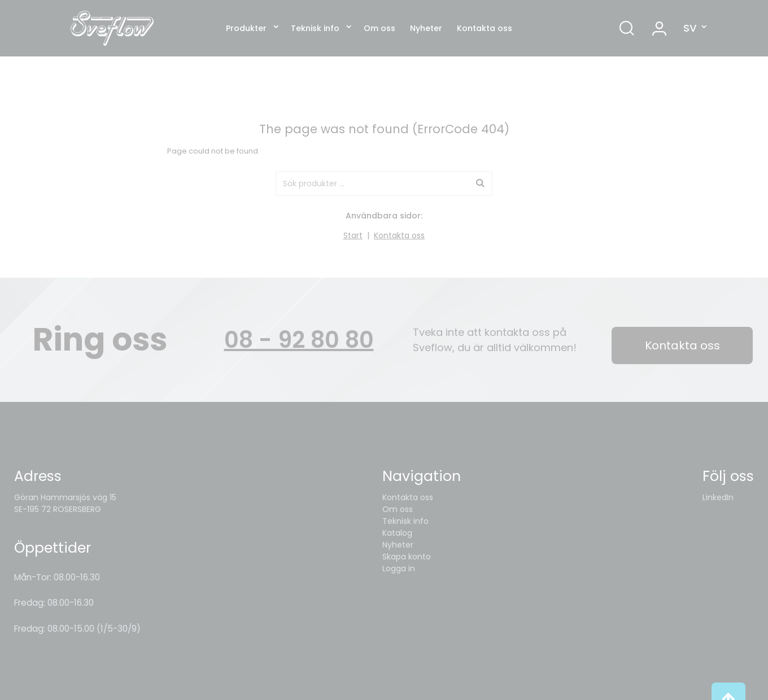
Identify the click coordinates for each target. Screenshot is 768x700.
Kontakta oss (485, 28)
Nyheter (426, 28)
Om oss (379, 28)
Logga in (399, 568)
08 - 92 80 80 (299, 340)
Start (353, 235)
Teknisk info (315, 28)
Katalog (397, 533)
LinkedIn (718, 497)
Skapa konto (407, 557)
